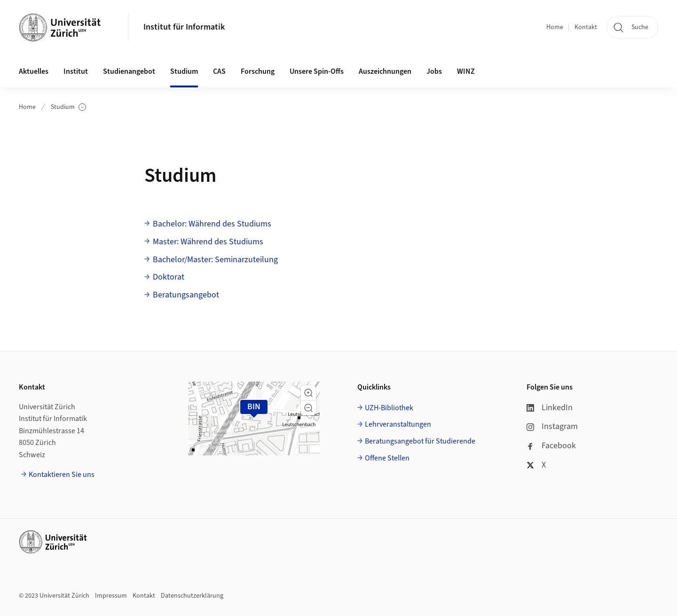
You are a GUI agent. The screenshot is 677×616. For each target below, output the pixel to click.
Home (555, 27)
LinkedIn (550, 408)
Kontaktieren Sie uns (62, 475)
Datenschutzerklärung (192, 596)
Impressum (111, 596)
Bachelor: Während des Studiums (212, 224)
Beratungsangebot (186, 295)
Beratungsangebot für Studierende (420, 441)
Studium (68, 107)
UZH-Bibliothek (389, 408)
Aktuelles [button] (34, 71)
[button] (308, 393)
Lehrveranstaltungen (398, 424)
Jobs (434, 71)
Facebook (551, 446)
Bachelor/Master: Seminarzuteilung (215, 260)
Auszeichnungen (385, 71)
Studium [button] (184, 71)
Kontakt (586, 27)
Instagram (552, 426)
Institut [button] (76, 71)
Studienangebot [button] (129, 71)
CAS (219, 71)
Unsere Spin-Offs (317, 71)
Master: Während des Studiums (208, 242)
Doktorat (169, 277)
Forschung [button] (258, 71)
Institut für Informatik (184, 27)
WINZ (466, 71)
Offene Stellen (387, 458)
